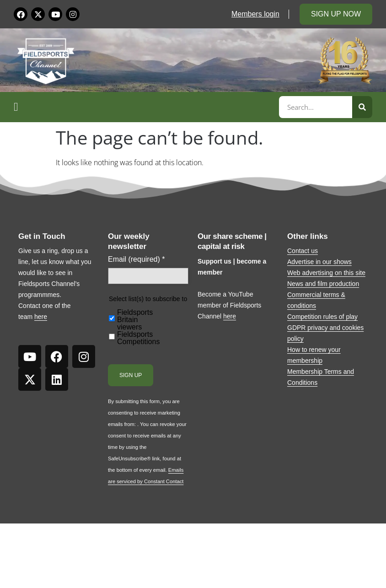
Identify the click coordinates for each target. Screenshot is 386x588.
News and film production (323, 284)
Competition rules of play (322, 317)
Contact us (303, 251)
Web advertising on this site (326, 273)
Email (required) (137, 259)
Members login (255, 14)
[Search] (362, 107)
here (41, 317)
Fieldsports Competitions (138, 338)
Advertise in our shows (319, 262)
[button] (145, 107)
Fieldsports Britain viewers (135, 320)
